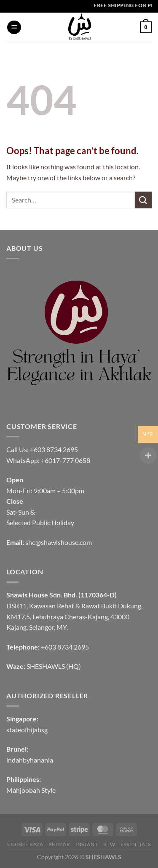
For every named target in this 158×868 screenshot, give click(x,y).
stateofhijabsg (27, 730)
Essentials (136, 844)
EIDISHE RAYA (25, 844)
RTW (109, 844)
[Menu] (14, 28)
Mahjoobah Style (31, 790)
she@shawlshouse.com (59, 542)
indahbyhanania (30, 760)
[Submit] (143, 200)
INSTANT (87, 844)
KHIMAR (59, 844)
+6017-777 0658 (66, 460)
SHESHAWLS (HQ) (54, 666)
